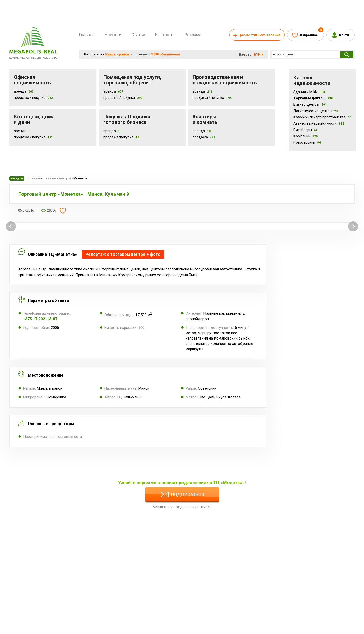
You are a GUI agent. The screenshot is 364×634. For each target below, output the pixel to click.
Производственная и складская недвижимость (225, 80)
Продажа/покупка (118, 137)
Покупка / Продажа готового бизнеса (127, 119)
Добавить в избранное (63, 210)
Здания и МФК (309, 92)
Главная (87, 35)
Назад (17, 178)
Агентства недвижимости (319, 123)
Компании (306, 136)
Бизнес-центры (310, 104)
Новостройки (307, 142)
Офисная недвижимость (32, 80)
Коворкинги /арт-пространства (322, 117)
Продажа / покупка (119, 98)
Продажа (200, 137)
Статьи (138, 35)
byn (257, 55)
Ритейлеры (305, 130)
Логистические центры (316, 111)
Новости (113, 35)
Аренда (20, 91)
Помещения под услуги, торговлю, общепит (132, 80)
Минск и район (117, 54)
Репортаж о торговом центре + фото (123, 254)
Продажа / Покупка (30, 98)
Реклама (193, 35)
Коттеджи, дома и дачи (34, 119)
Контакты (165, 35)
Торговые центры (313, 98)
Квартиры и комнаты (206, 119)
